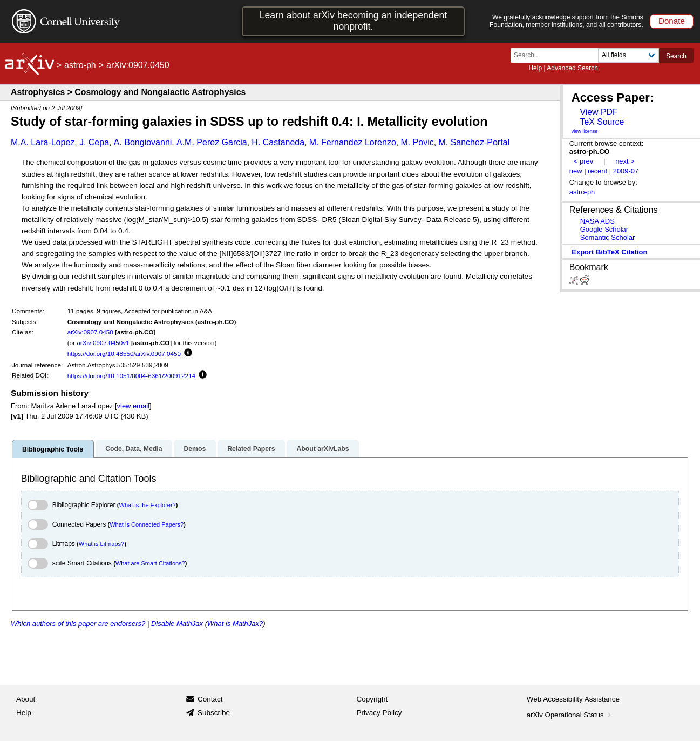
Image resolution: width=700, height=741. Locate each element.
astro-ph (80, 65)
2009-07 (626, 171)
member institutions (554, 25)
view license (585, 131)
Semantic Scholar (608, 237)
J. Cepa (94, 142)
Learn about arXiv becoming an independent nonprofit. (354, 21)
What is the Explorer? (148, 505)
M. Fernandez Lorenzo (353, 142)
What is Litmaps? (101, 544)
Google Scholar (604, 229)
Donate (672, 21)
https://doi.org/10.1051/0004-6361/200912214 (131, 376)
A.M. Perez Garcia (212, 142)
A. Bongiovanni (143, 142)
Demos (195, 449)
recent (597, 171)
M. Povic (417, 142)
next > (625, 161)
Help (535, 68)
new (576, 171)
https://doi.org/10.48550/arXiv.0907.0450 (124, 353)
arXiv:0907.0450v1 (103, 343)
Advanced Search (572, 68)
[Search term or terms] (558, 55)
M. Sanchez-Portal (474, 142)
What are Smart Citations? (150, 563)
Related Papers (251, 449)
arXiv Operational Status (570, 715)
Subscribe (214, 713)
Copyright (372, 699)
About (26, 699)
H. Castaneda (278, 142)
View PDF (599, 112)
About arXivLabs (322, 449)
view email (133, 406)
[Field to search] (628, 55)
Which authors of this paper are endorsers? (78, 624)
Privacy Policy (379, 713)
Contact (210, 699)
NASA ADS (597, 221)
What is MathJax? (235, 624)
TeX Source (602, 122)
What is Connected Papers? (147, 524)
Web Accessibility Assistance (573, 699)
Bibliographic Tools (53, 449)
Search (676, 56)
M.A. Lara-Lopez (43, 142)
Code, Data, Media (134, 449)
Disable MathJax (177, 624)
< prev (583, 161)
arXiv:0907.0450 (90, 332)
